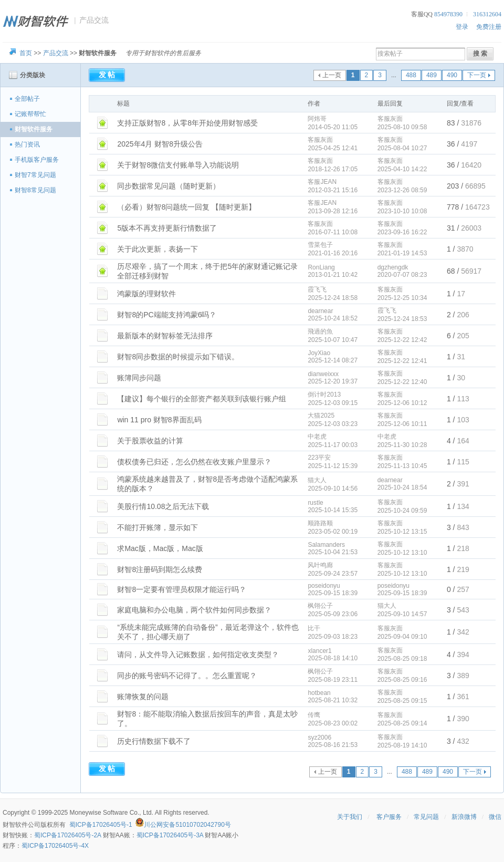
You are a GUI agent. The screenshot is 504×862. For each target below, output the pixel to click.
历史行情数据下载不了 (154, 741)
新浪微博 (464, 817)
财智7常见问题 (35, 175)
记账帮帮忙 (30, 114)
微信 (495, 817)
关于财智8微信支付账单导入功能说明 (178, 165)
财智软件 (15, 825)
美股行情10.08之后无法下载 (163, 506)
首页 (26, 53)
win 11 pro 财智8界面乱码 (159, 420)
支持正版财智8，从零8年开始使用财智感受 (187, 123)
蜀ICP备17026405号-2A (67, 835)
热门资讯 (27, 144)
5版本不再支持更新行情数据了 (167, 228)
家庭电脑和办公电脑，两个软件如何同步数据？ (194, 610)
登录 (462, 27)
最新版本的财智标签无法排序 (165, 336)
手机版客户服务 (37, 160)
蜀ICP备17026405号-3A (170, 835)
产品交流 (56, 53)
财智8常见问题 (35, 190)
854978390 (448, 14)
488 (411, 75)
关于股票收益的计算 (150, 441)
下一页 (477, 75)
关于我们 (350, 817)
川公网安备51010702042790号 (187, 825)
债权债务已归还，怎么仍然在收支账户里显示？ (194, 462)
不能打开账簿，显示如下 (157, 527)
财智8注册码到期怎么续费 (160, 569)
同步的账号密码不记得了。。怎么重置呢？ (187, 676)
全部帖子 (27, 99)
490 (452, 75)
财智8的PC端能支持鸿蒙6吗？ (167, 315)
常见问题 (426, 817)
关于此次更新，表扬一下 (157, 249)
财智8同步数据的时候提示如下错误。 (178, 357)
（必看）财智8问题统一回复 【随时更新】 (186, 207)
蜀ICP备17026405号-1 (101, 825)
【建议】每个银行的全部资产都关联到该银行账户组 (202, 399)
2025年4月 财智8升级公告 (160, 144)
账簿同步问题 (139, 378)
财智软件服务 (34, 129)
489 (432, 75)
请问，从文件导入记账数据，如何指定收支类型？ (198, 655)
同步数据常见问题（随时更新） (169, 186)
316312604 (487, 14)
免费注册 (489, 27)
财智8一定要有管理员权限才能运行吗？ (182, 589)
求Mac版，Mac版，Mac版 (160, 548)
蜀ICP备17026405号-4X (55, 846)
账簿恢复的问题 (143, 697)
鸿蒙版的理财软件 (146, 294)
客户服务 (389, 817)
